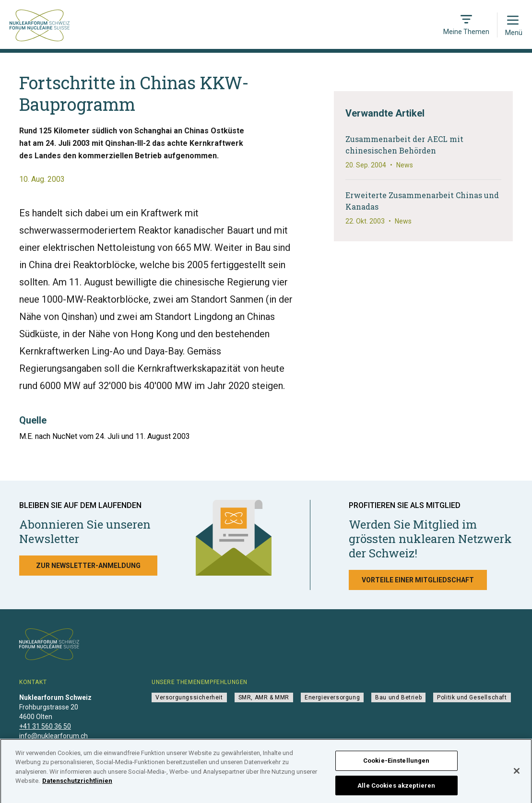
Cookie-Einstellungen (396, 765)
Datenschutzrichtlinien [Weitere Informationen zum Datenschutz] (77, 785)
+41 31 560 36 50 (45, 726)
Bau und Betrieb (398, 697)
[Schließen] (517, 776)
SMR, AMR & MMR (264, 697)
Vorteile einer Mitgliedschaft (418, 580)
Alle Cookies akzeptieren (396, 790)
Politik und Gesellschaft (472, 697)
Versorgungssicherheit (189, 697)
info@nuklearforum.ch (53, 736)
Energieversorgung (332, 697)
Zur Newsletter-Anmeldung (88, 566)
